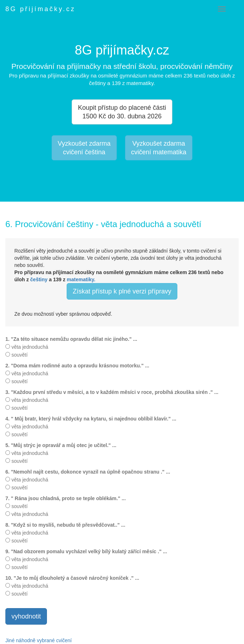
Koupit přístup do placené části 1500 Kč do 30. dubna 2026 (122, 112)
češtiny (39, 279)
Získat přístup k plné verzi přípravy (122, 291)
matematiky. (81, 279)
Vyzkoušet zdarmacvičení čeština (84, 148)
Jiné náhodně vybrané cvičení (39, 640)
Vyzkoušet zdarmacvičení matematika (159, 148)
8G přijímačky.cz (40, 9)
